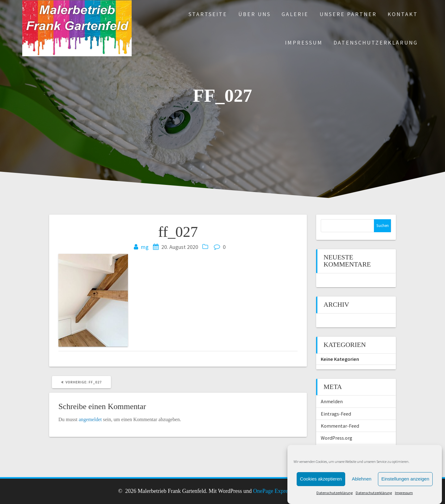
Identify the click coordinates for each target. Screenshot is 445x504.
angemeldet (90, 420)
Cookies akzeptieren (321, 489)
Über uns (254, 14)
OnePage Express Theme (281, 491)
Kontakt (403, 14)
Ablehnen (361, 489)
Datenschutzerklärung (376, 43)
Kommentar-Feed (340, 426)
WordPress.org (337, 438)
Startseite (208, 14)
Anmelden (332, 401)
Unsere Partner (348, 14)
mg (145, 247)
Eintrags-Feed (336, 414)
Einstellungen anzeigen (405, 489)
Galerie (295, 14)
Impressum (304, 43)
